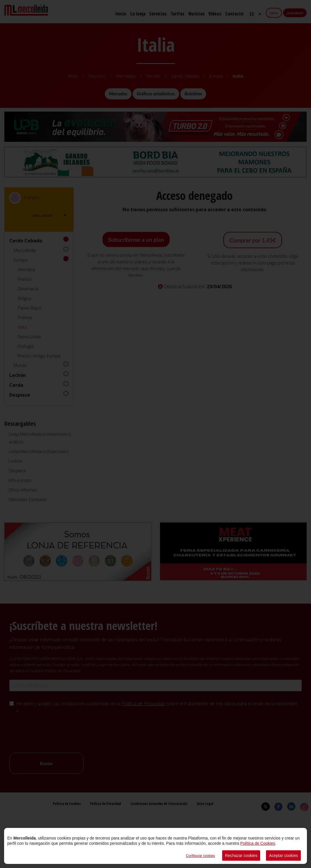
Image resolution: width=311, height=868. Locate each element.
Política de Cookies (258, 843)
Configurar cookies (200, 856)
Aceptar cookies (283, 856)
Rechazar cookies (241, 856)
